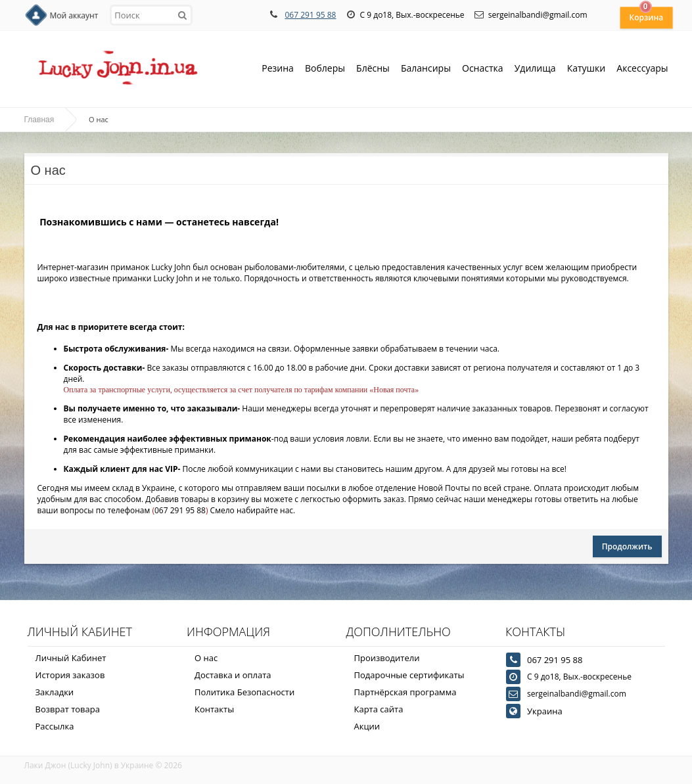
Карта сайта (379, 709)
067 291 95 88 (310, 15)
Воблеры (325, 69)
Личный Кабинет (71, 658)
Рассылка (55, 726)
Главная (39, 120)
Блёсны (373, 69)
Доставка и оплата (233, 675)
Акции (367, 726)
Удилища (535, 69)
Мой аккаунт (74, 15)
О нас (206, 658)
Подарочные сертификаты (409, 675)
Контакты (214, 709)
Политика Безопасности (244, 692)
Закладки (55, 692)
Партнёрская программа (405, 692)
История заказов (70, 675)
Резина (278, 69)
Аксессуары (642, 68)
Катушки (587, 69)
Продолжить (627, 546)
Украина (545, 711)
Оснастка (483, 69)
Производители (387, 658)
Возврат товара (68, 709)
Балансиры (426, 69)
